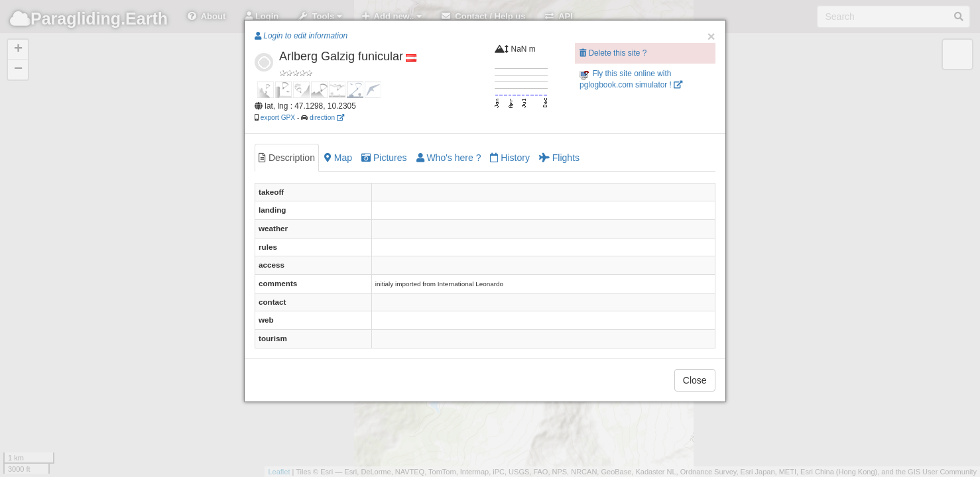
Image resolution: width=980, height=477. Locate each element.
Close (695, 380)
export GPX (278, 118)
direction (327, 118)
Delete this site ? (613, 53)
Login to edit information (301, 36)
